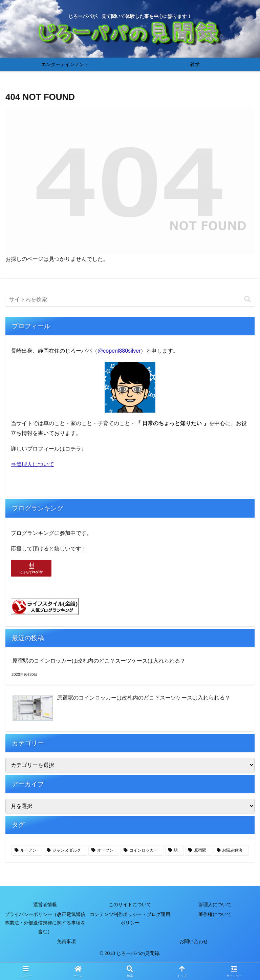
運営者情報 (45, 904)
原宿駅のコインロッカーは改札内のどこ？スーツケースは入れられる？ (99, 661)
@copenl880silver (119, 351)
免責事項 (66, 941)
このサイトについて (130, 904)
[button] (247, 299)
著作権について (215, 914)
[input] (130, 299)
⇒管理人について (32, 464)
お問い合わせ (194, 941)
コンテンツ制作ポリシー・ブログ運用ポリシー (130, 919)
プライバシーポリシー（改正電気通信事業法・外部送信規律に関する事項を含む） (45, 923)
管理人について (215, 904)
